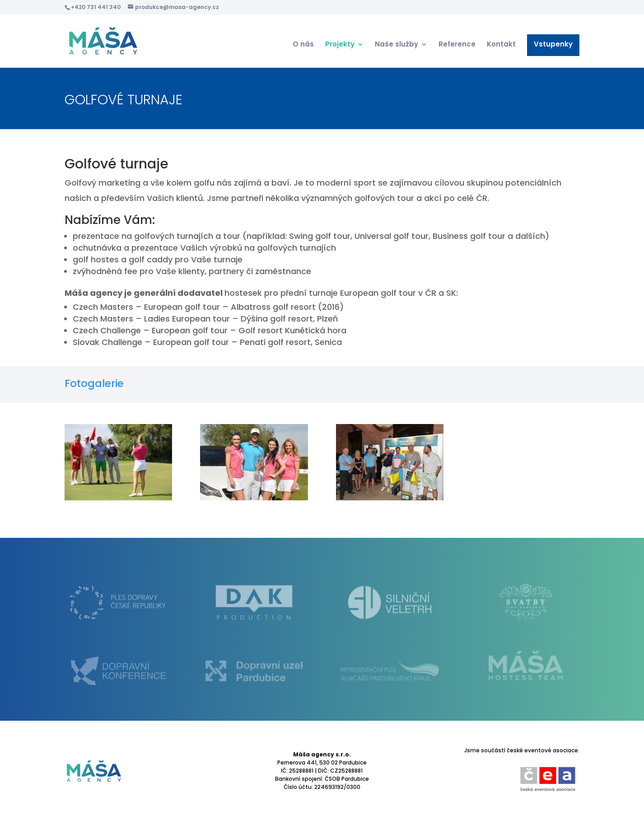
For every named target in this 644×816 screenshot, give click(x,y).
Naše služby (397, 45)
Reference (457, 45)
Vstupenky (553, 45)
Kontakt (501, 45)
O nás (303, 45)
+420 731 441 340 (96, 7)
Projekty (340, 45)
